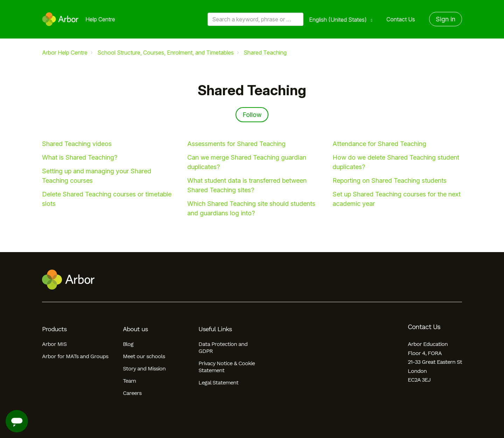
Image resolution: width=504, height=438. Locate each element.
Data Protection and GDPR (223, 347)
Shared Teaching (265, 53)
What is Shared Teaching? (80, 157)
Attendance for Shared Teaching (379, 144)
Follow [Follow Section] (252, 115)
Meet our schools (144, 356)
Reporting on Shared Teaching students (390, 180)
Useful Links (215, 329)
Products (54, 329)
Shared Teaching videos (77, 144)
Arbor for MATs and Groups (75, 356)
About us (135, 329)
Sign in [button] (446, 19)
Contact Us (401, 19)
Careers (132, 393)
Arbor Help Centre (65, 53)
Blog (128, 344)
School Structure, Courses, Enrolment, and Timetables (166, 53)
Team (129, 381)
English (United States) (339, 20)
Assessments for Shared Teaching (236, 144)
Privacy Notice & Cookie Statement (227, 367)
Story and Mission (144, 369)
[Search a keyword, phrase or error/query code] (255, 19)
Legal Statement (218, 383)
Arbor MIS (54, 344)
